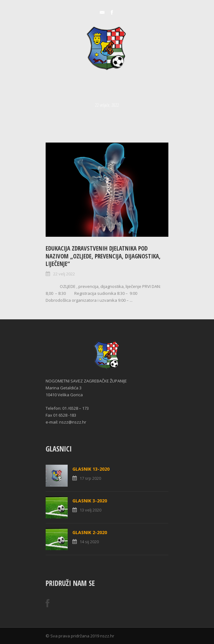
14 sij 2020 (89, 542)
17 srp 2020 (90, 478)
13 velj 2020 (90, 510)
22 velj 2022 (64, 274)
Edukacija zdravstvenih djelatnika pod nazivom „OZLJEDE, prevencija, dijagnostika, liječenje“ (103, 256)
